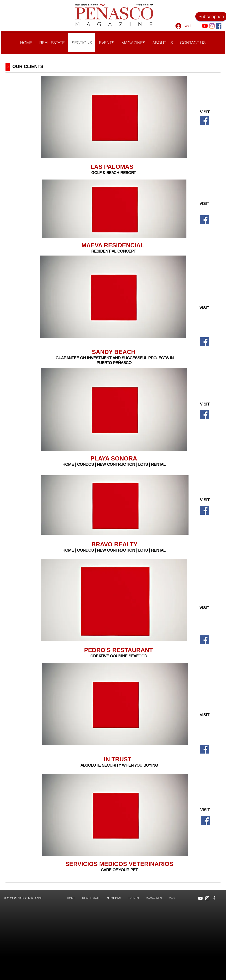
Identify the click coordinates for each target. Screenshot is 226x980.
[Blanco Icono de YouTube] (200, 898)
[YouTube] (205, 26)
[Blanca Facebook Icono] (214, 898)
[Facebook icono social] (219, 26)
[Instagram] (212, 26)
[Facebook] (204, 121)
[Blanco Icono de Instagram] (207, 898)
